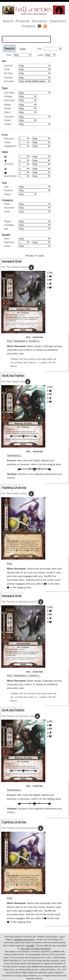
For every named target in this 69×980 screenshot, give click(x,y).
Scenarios (39, 21)
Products (23, 21)
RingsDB (30, 946)
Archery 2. (34, 341)
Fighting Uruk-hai (14, 488)
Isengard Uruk (12, 261)
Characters (58, 21)
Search (8, 21)
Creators (29, 26)
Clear (23, 49)
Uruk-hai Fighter (13, 375)
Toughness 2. (14, 455)
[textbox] (26, 39)
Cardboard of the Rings (24, 940)
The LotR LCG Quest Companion (36, 949)
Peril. (10, 341)
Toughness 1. (21, 341)
